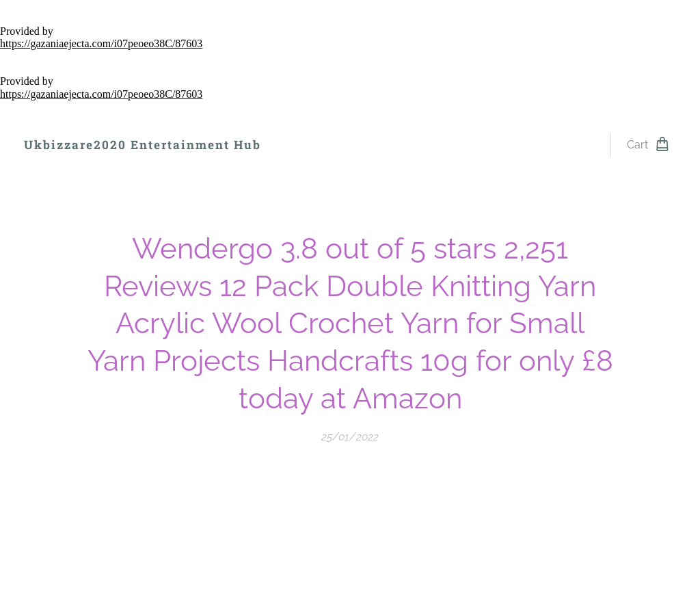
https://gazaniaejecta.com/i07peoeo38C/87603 (101, 43)
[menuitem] (309, 145)
